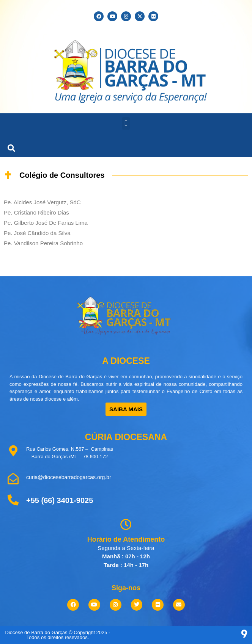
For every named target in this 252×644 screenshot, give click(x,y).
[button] (126, 123)
